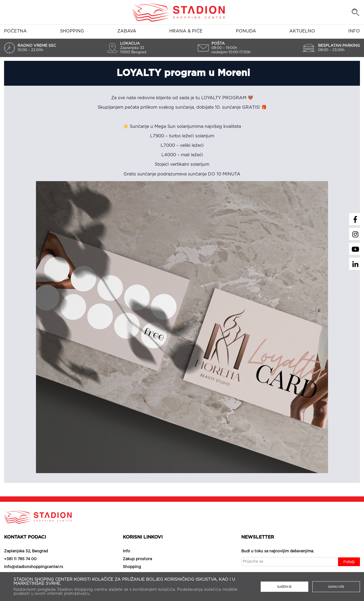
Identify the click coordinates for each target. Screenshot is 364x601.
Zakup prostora (137, 559)
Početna (15, 31)
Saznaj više (336, 587)
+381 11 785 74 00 (20, 559)
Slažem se (284, 587)
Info (354, 31)
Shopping (72, 31)
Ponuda (246, 31)
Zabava (127, 31)
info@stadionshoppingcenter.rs (34, 567)
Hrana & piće (186, 31)
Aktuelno (302, 31)
